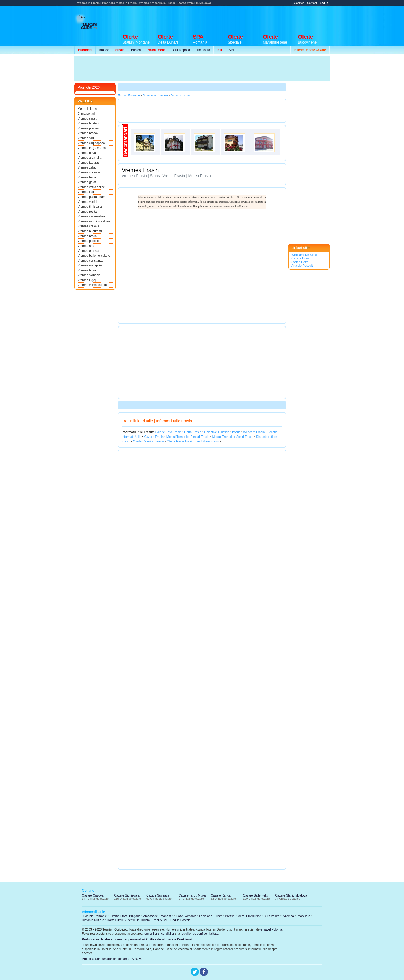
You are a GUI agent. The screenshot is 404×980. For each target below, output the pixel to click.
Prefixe (230, 916)
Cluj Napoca (182, 50)
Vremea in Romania (155, 95)
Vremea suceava (89, 172)
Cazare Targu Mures (193, 895)
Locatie (272, 432)
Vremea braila (87, 236)
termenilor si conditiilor (159, 934)
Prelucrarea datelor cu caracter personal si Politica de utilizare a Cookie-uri (137, 939)
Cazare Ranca (221, 895)
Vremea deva (87, 153)
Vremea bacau (88, 177)
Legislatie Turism (211, 916)
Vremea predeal (89, 128)
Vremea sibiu (87, 138)
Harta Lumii (115, 920)
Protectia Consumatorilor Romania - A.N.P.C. (113, 959)
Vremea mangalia (90, 265)
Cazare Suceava (158, 895)
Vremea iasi (86, 192)
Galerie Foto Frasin (168, 432)
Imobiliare (304, 916)
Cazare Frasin (154, 437)
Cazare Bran (300, 258)
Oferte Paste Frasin (180, 441)
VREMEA (85, 101)
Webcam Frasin (254, 432)
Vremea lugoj (87, 280)
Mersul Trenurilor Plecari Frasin (188, 437)
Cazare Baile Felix (255, 895)
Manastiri (167, 916)
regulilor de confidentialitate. (200, 934)
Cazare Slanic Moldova (291, 895)
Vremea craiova (88, 226)
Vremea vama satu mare (94, 285)
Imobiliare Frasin (208, 441)
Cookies (299, 3)
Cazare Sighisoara (127, 895)
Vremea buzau (88, 270)
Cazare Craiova (93, 895)
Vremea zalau (87, 167)
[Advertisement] (236, 19)
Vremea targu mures (92, 148)
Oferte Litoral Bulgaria (125, 916)
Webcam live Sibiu (304, 255)
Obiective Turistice (217, 432)
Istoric (236, 432)
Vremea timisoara (90, 207)
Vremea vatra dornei (91, 187)
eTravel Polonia (271, 929)
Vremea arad (86, 246)
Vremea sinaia (87, 119)
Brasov (104, 50)
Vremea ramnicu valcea (94, 221)
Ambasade (150, 916)
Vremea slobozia (89, 275)
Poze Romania (186, 916)
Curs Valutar (272, 916)
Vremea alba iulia (89, 158)
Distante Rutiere (93, 920)
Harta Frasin (193, 432)
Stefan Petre (300, 262)
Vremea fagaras (89, 163)
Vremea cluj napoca (91, 143)
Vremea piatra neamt (92, 197)
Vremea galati (87, 182)
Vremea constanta (90, 261)
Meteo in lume (87, 109)
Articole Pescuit (302, 266)
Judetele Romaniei (95, 916)
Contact (312, 3)
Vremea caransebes (91, 216)
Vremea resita (87, 212)
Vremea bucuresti (90, 231)
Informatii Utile (132, 437)
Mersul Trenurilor (249, 916)
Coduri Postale (180, 920)
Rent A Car (160, 920)
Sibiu (232, 50)
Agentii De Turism (138, 920)
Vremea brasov (88, 133)
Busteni (136, 50)
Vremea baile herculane (94, 256)
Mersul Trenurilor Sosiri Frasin (233, 437)
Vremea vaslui (87, 202)
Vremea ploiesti (88, 241)
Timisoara (203, 50)
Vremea (289, 916)
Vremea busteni (88, 123)
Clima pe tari (86, 114)
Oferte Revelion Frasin (148, 441)
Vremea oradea (88, 251)
